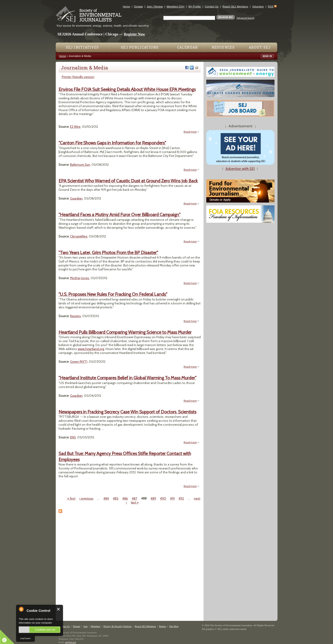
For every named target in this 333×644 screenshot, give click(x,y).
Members (96, 626)
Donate (139, 6)
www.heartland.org (91, 349)
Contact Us (212, 6)
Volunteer (258, 6)
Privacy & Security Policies (117, 626)
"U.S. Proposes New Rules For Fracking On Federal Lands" (113, 294)
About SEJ (260, 47)
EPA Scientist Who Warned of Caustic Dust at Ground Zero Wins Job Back (128, 181)
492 (181, 498)
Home (126, 6)
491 (172, 498)
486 (125, 498)
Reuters (76, 316)
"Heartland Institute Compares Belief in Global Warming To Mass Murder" (127, 378)
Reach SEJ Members (235, 6)
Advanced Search (245, 18)
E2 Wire (75, 127)
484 (106, 498)
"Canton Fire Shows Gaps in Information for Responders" (112, 143)
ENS (73, 437)
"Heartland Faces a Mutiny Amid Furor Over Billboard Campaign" (119, 215)
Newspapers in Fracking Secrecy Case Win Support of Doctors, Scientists (127, 412)
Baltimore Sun (80, 165)
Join (85, 626)
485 (116, 498)
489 (153, 498)
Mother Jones (80, 278)
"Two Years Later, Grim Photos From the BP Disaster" (108, 253)
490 (163, 498)
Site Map (174, 626)
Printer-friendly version (78, 77)
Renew (163, 626)
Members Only (176, 6)
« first (71, 498)
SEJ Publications (140, 47)
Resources (223, 47)
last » (135, 502)
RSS (271, 6)
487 (134, 498)
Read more (191, 132)
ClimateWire (79, 236)
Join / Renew (155, 6)
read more (25, 638)
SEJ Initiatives (82, 47)
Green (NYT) (79, 362)
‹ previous (86, 498)
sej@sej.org (71, 642)
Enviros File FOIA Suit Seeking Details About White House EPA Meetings (127, 89)
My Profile (195, 6)
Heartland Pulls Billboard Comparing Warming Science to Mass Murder (125, 332)
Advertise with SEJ (240, 169)
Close (59, 609)
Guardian (76, 198)
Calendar (188, 47)
